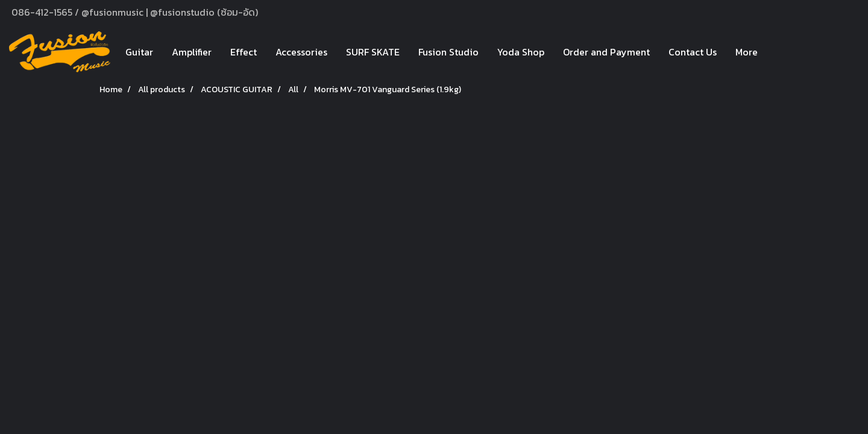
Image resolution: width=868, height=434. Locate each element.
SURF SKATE (373, 52)
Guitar (139, 52)
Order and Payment (606, 52)
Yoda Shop (521, 52)
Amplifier (192, 52)
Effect (244, 52)
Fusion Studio (448, 52)
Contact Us (693, 52)
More (747, 52)
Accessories (301, 52)
